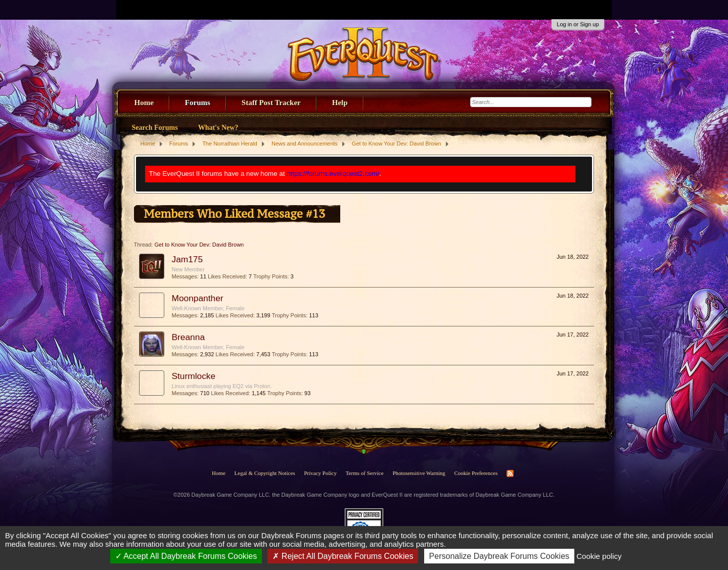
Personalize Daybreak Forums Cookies (499, 556)
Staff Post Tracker (271, 103)
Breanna (189, 337)
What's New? (218, 128)
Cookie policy (599, 556)
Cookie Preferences (476, 473)
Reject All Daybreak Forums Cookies (343, 556)
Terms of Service (365, 473)
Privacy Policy (320, 473)
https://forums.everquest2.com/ (333, 174)
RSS (510, 473)
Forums (198, 103)
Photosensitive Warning (419, 473)
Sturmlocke (194, 376)
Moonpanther (198, 298)
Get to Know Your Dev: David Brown (199, 245)
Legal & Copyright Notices (265, 473)
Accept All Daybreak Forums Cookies (186, 556)
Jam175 (188, 259)
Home (144, 103)
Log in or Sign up (578, 24)
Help (340, 103)
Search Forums (155, 128)
